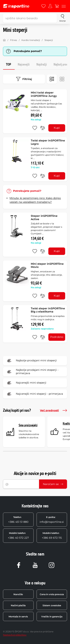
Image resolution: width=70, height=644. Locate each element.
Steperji (49, 40)
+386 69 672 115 (52, 536)
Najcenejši (24, 65)
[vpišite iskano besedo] (30, 18)
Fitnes (14, 40)
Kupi (57, 128)
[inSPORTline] (16, 6)
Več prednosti (53, 410)
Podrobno (57, 337)
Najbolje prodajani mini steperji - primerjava (32, 372)
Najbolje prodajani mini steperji (31, 361)
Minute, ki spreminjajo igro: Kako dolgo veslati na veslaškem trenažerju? (35, 200)
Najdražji (42, 65)
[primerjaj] (43, 128)
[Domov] (4, 40)
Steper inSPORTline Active (44, 218)
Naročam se (53, 484)
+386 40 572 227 (18, 536)
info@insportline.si (52, 520)
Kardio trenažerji (31, 40)
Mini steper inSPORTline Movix (47, 265)
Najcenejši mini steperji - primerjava (34, 394)
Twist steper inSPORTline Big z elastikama (48, 310)
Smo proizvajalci (28, 425)
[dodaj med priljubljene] (35, 128)
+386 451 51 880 (18, 520)
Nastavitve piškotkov (15, 635)
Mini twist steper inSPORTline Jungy (44, 94)
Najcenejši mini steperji (26, 383)
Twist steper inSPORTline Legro (48, 142)
